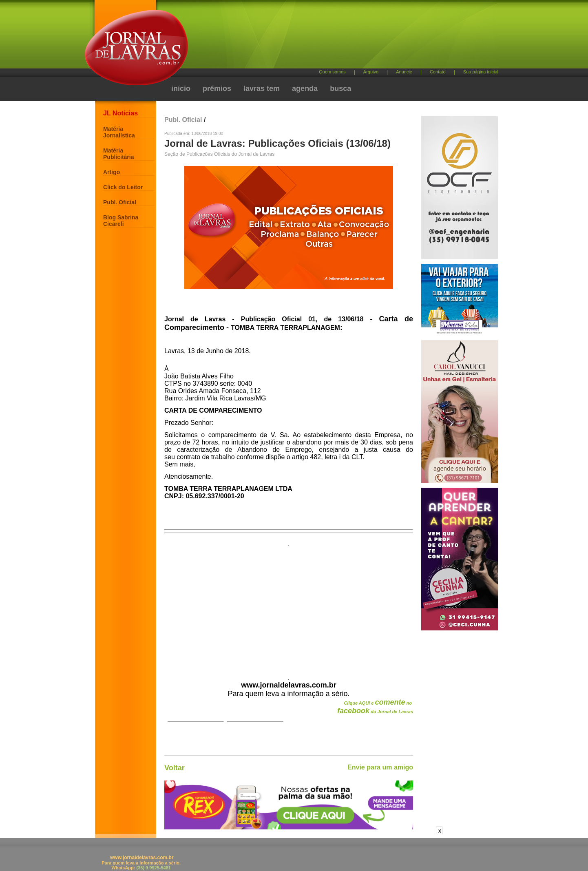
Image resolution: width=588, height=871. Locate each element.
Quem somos (332, 72)
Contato (438, 72)
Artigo (112, 172)
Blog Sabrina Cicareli (121, 221)
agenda (305, 88)
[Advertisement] (337, 37)
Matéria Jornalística (119, 132)
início (181, 88)
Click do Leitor (123, 187)
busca (340, 88)
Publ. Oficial (120, 202)
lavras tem (262, 88)
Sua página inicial (481, 72)
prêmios (217, 88)
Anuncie (404, 72)
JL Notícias (120, 113)
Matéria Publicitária (118, 154)
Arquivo (371, 72)
